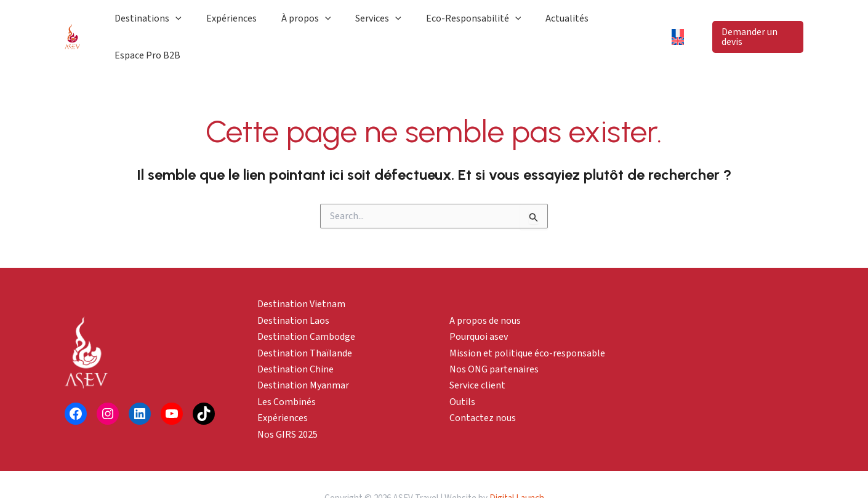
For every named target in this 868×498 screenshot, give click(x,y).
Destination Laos (293, 292)
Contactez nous (483, 390)
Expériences (283, 390)
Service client (477, 358)
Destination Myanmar (303, 358)
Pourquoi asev (479, 308)
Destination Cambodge (306, 308)
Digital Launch (517, 470)
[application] (230, 23)
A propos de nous (485, 292)
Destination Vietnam (301, 276)
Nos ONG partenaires (494, 341)
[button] (755, 23)
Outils (462, 374)
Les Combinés (287, 374)
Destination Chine (295, 341)
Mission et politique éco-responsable (527, 325)
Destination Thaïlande (305, 325)
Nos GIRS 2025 (287, 406)
